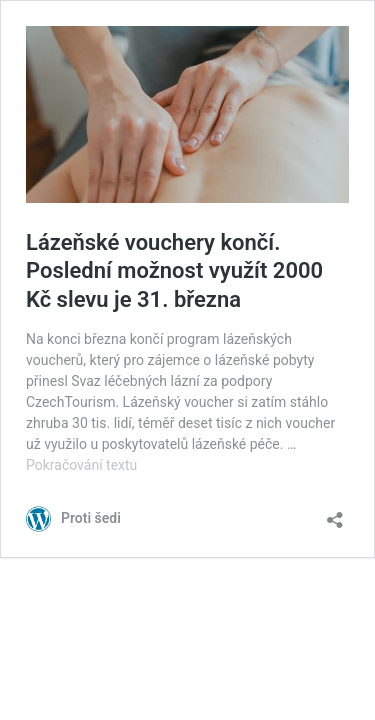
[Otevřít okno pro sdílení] (335, 513)
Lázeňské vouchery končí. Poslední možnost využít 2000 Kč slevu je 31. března (174, 271)
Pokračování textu (81, 465)
